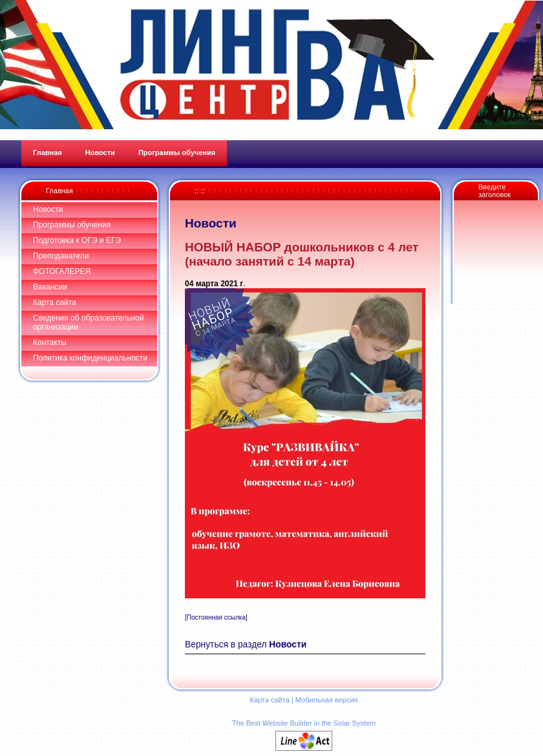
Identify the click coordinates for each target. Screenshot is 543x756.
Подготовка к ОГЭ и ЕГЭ (77, 240)
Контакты (50, 342)
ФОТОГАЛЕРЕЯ (62, 271)
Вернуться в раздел (246, 645)
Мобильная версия (327, 700)
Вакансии (50, 287)
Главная (59, 191)
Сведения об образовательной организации (88, 322)
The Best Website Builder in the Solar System (304, 723)
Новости (48, 209)
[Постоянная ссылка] (216, 617)
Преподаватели (61, 256)
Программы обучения (72, 225)
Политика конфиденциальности (90, 358)
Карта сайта (55, 302)
